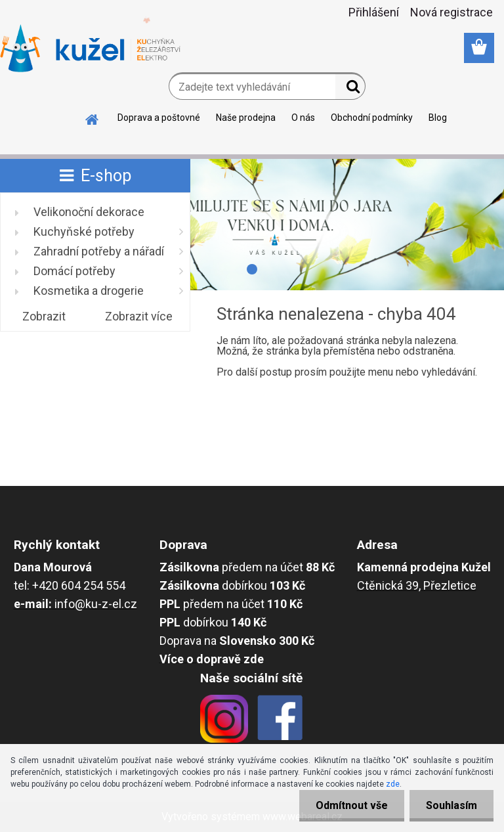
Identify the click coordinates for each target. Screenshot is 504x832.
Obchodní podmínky (372, 118)
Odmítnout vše (352, 805)
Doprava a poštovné (159, 118)
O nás (303, 118)
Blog (438, 118)
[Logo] (90, 49)
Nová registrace (451, 12)
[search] (350, 89)
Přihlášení (374, 12)
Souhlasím (451, 805)
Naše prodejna (246, 118)
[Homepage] (93, 118)
